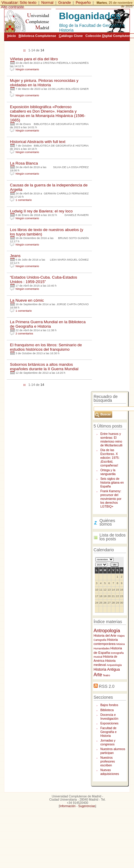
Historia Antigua (107, 669)
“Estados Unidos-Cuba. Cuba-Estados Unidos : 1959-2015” (44, 279)
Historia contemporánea (106, 642)
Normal (47, 3)
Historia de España (108, 650)
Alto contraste (12, 7)
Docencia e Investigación (109, 717)
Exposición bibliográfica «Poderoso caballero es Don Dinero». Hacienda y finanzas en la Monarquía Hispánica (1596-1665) (48, 113)
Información (67, 806)
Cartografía (100, 640)
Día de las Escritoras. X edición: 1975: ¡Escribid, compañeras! (110, 458)
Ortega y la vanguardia (108, 472)
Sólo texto (28, 3)
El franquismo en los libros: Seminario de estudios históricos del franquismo (46, 347)
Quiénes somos (107, 522)
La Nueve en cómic (27, 300)
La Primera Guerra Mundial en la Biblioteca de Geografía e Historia (48, 324)
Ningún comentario (27, 69)
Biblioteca (107, 710)
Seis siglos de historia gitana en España (112, 483)
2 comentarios (24, 333)
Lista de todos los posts (113, 537)
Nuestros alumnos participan (113, 751)
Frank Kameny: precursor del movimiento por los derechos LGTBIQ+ (111, 499)
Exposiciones (110, 723)
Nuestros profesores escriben (108, 761)
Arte (98, 675)
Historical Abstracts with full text (38, 142)
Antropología (107, 631)
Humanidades (102, 648)
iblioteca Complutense (37, 36)
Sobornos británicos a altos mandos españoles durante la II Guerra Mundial (44, 367)
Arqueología (114, 665)
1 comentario (24, 200)
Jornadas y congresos (108, 742)
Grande (65, 3)
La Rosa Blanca (24, 163)
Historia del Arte (105, 635)
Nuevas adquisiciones (110, 772)
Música (121, 644)
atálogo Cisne (71, 36)
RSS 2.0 (107, 686)
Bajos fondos (109, 705)
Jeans (15, 256)
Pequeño (83, 3)
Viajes (121, 636)
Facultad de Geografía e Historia (109, 732)
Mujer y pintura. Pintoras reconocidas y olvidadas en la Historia (44, 83)
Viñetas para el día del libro (34, 59)
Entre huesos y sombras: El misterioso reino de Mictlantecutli (111, 440)
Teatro (106, 675)
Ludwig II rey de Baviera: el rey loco (41, 211)
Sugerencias (87, 806)
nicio (12, 36)
